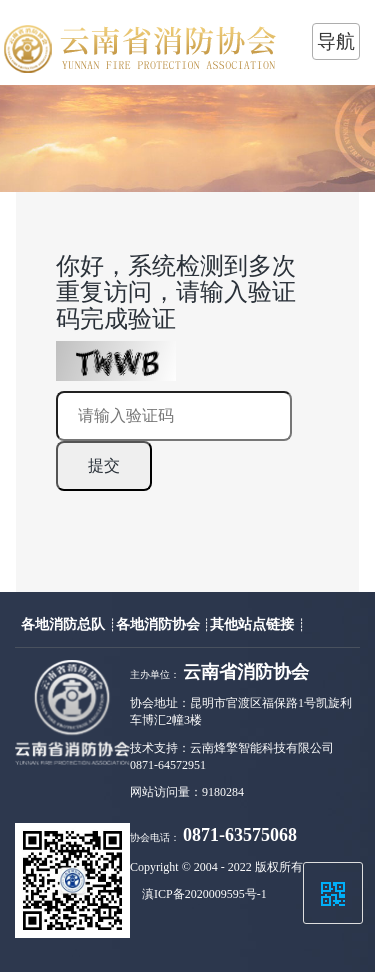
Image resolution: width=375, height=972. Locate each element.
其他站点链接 (254, 624)
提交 (104, 465)
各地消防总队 (65, 624)
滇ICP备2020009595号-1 (204, 894)
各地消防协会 (160, 624)
